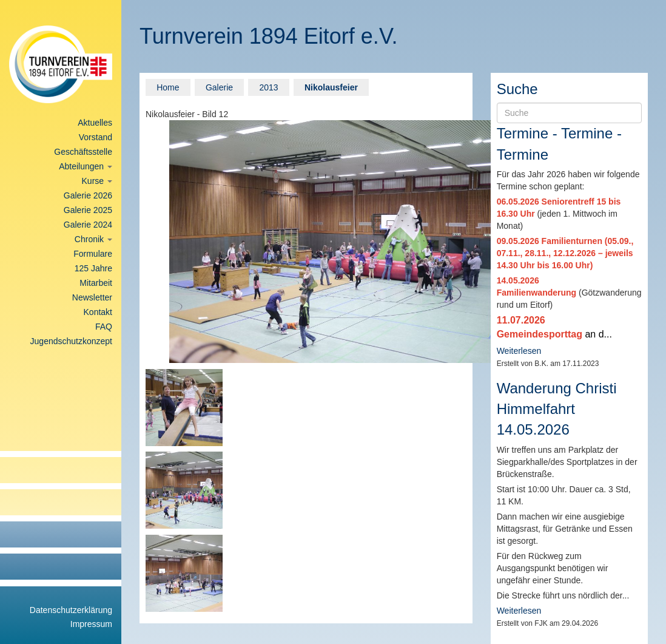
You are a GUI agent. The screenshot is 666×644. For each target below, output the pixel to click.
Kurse (97, 181)
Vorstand (96, 137)
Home (168, 87)
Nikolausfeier (331, 87)
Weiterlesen (519, 351)
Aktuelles (95, 123)
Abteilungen (86, 166)
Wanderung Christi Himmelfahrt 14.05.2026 (557, 409)
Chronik (93, 239)
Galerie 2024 (88, 225)
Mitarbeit (96, 283)
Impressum (91, 624)
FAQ (104, 327)
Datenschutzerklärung (71, 610)
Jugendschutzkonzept (71, 341)
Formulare (93, 254)
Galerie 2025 (88, 210)
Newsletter (92, 297)
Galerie (219, 87)
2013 (268, 87)
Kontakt (98, 312)
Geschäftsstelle (83, 152)
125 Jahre (93, 268)
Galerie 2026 (88, 195)
